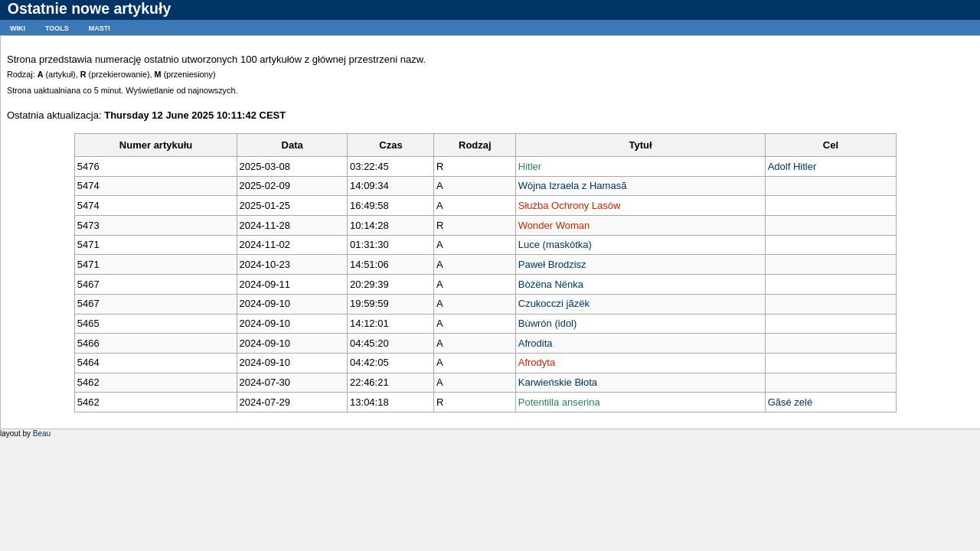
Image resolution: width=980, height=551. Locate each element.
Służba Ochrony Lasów (570, 205)
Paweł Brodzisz (552, 264)
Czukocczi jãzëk (554, 303)
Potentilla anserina (559, 402)
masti (100, 27)
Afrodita (536, 343)
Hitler (530, 166)
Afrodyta (537, 362)
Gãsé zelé (791, 402)
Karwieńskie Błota (558, 382)
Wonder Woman (554, 225)
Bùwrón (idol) (548, 323)
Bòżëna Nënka (551, 284)
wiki (18, 27)
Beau (42, 434)
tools (57, 27)
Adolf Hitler (792, 166)
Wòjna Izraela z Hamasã (573, 186)
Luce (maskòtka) (555, 245)
